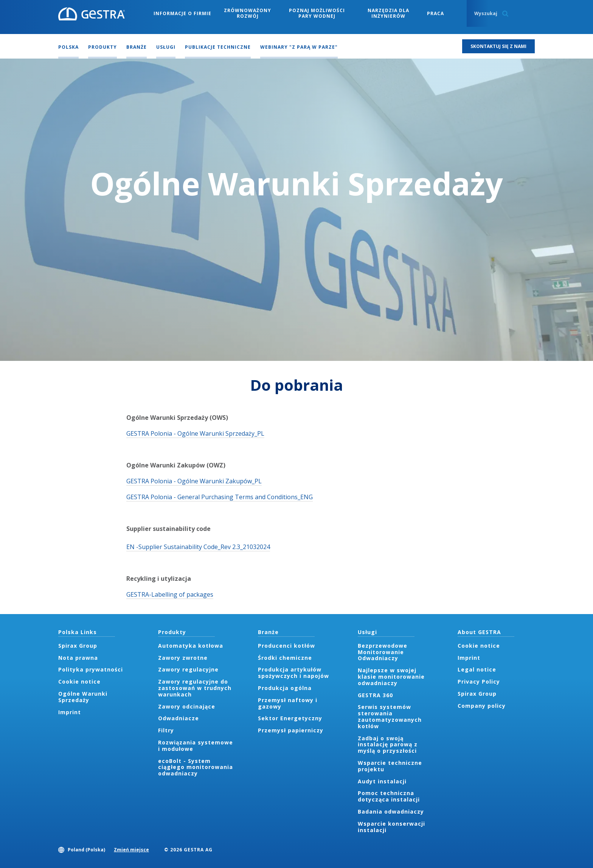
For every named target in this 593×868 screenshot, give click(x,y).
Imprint (70, 712)
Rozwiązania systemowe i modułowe (196, 746)
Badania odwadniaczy (391, 812)
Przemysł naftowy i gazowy (288, 703)
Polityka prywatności (91, 669)
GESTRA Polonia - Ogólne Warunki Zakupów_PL (194, 481)
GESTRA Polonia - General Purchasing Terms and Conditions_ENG (220, 497)
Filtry (166, 730)
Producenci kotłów (286, 646)
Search (505, 14)
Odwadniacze (179, 718)
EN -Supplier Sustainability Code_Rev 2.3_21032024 (198, 547)
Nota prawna (78, 658)
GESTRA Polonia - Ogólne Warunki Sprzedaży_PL (195, 433)
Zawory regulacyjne (188, 669)
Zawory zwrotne (183, 658)
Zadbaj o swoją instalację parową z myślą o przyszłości (388, 745)
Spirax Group (78, 646)
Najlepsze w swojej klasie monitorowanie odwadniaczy (391, 677)
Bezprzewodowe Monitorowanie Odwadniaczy (383, 652)
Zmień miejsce (131, 850)
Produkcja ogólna (285, 688)
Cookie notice (79, 682)
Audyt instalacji (382, 781)
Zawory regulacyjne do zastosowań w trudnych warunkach (195, 688)
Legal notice (477, 669)
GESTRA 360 (375, 695)
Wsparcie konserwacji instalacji (391, 827)
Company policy (482, 706)
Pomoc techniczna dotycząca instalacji (389, 796)
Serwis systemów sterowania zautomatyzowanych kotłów (390, 716)
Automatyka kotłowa (191, 646)
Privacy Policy (479, 682)
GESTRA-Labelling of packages (170, 594)
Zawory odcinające (187, 706)
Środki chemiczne (285, 658)
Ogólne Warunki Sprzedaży (83, 697)
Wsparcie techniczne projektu (390, 766)
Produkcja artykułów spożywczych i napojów (293, 673)
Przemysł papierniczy (291, 730)
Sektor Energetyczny (290, 718)
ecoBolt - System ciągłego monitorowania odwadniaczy (196, 767)
